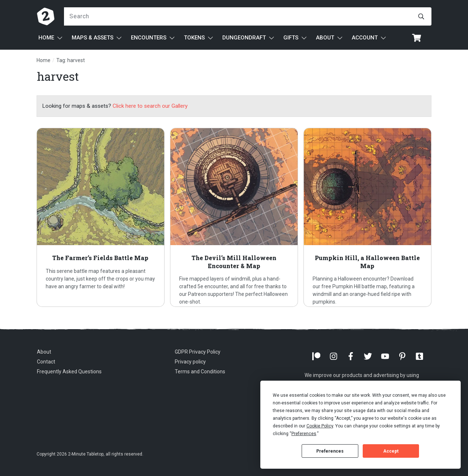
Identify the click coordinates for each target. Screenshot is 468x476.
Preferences (330, 451)
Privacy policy (190, 362)
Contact (46, 362)
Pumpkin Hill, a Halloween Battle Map (367, 217)
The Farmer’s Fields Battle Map (101, 217)
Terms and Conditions (200, 372)
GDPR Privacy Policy (198, 352)
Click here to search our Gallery (150, 106)
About (44, 352)
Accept (391, 451)
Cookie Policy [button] (320, 426)
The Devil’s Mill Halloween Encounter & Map (234, 217)
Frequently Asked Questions (69, 372)
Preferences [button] (304, 434)
